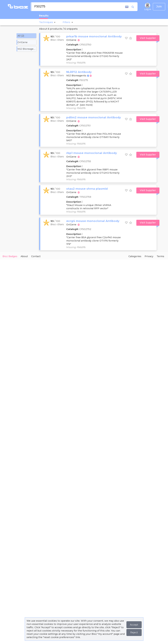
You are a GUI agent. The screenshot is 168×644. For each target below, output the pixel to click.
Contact (36, 256)
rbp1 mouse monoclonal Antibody (92, 153)
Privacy (149, 256)
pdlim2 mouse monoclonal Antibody (94, 117)
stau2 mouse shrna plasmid (87, 189)
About (24, 256)
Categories (135, 256)
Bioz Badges (10, 256)
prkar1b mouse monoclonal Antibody (94, 36)
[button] (54, 22)
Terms (160, 256)
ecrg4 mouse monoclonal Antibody (93, 221)
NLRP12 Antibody (79, 72)
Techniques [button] (46, 22)
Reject (134, 632)
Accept (134, 625)
